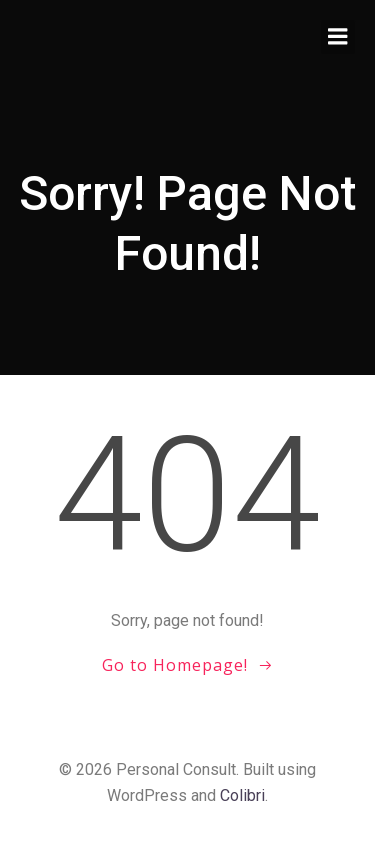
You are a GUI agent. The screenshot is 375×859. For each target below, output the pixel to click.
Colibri (242, 795)
